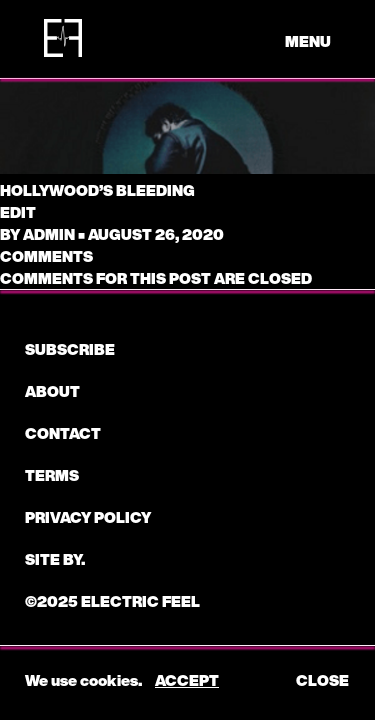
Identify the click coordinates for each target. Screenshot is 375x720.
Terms (52, 475)
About (52, 391)
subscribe (70, 349)
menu (308, 41)
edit (18, 212)
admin (49, 234)
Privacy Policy (88, 517)
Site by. (55, 559)
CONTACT (63, 433)
